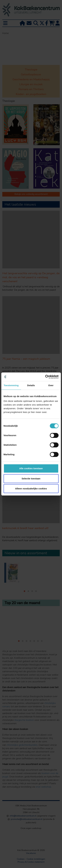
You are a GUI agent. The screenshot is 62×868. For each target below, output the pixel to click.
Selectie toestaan (31, 479)
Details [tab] (31, 385)
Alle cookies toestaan (31, 468)
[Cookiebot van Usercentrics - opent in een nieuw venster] (45, 377)
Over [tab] (51, 385)
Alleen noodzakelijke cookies (31, 489)
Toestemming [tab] (11, 385)
